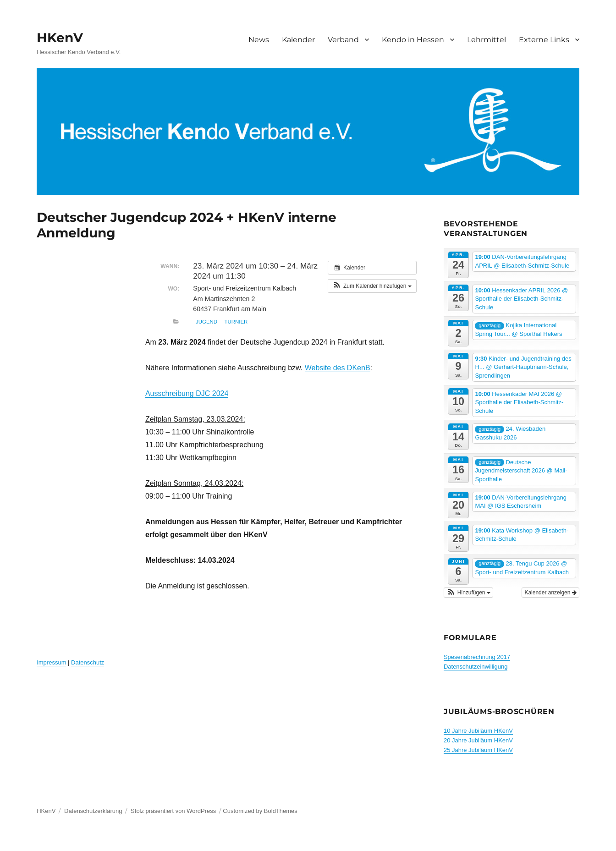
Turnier (236, 322)
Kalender (298, 40)
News (259, 40)
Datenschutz (88, 662)
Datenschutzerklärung (93, 811)
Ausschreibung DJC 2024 (187, 393)
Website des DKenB (338, 368)
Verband (343, 40)
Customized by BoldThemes (260, 811)
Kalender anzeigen (550, 593)
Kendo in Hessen (413, 40)
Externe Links (544, 40)
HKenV (60, 38)
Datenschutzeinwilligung (476, 667)
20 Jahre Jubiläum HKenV (478, 740)
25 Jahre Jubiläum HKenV (478, 750)
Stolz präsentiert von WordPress (173, 811)
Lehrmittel (487, 40)
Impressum (51, 662)
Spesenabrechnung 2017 (477, 657)
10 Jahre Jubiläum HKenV (478, 731)
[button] (372, 286)
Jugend (206, 322)
